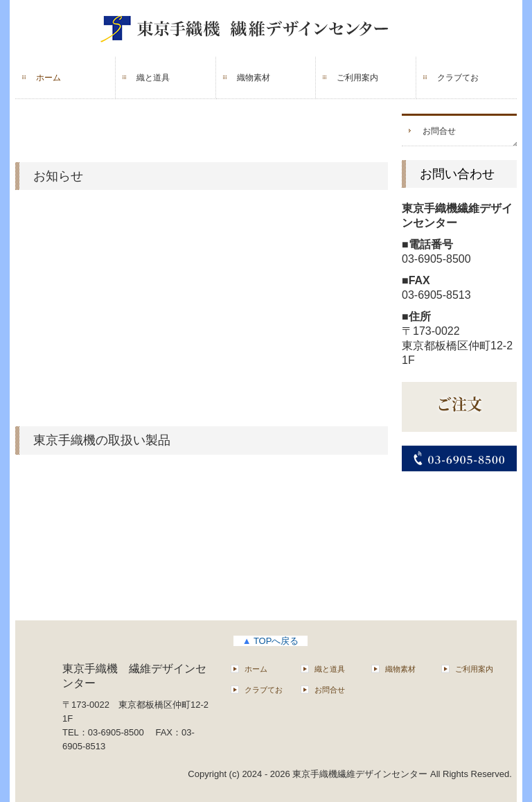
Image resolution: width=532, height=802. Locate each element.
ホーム (48, 78)
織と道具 (153, 78)
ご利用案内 (357, 78)
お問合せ (439, 131)
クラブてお (458, 78)
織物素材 (254, 78)
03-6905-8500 (436, 259)
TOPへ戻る (271, 641)
